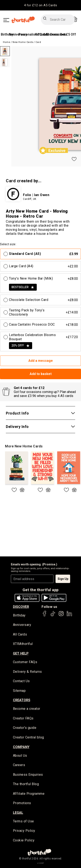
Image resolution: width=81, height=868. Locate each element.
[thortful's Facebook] (45, 616)
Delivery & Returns (27, 672)
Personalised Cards (34, 34)
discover (21, 607)
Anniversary (22, 625)
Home (7, 42)
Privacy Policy (24, 831)
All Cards (20, 634)
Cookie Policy (24, 840)
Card (38, 42)
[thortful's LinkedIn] (69, 616)
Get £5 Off (68, 34)
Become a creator (27, 709)
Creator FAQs (23, 718)
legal (18, 813)
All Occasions (56, 34)
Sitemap (19, 691)
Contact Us (21, 681)
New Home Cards (23, 42)
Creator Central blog (28, 737)
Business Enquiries (28, 775)
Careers (19, 765)
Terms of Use (23, 821)
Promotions (22, 803)
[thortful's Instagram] (61, 616)
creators (22, 700)
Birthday (7, 34)
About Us (20, 756)
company (21, 747)
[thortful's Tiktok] (53, 616)
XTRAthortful (23, 644)
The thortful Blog (26, 784)
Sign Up (63, 579)
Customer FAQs (25, 662)
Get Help (21, 653)
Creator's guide (25, 728)
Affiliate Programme (29, 794)
